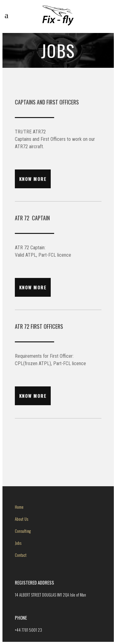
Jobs (18, 543)
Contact (21, 555)
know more (33, 179)
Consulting (23, 531)
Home (19, 507)
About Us (21, 519)
